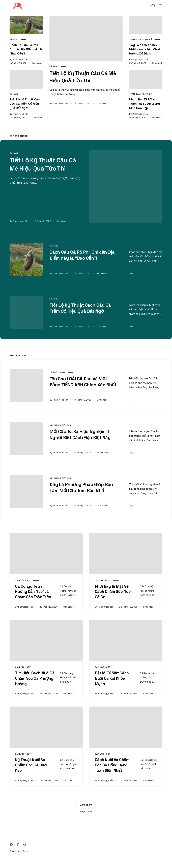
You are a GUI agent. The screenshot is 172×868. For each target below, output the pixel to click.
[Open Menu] (161, 6)
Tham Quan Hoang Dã (141, 39)
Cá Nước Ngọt (57, 372)
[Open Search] (153, 6)
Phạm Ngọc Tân (60, 103)
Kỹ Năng (54, 66)
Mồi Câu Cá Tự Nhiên (60, 425)
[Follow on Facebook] (11, 845)
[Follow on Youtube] (25, 845)
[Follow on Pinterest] (18, 845)
